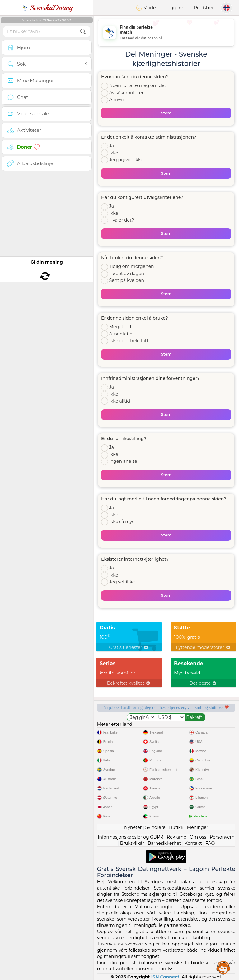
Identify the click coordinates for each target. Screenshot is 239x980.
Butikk (176, 827)
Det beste (204, 683)
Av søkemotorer (126, 93)
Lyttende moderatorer (203, 647)
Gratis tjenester (129, 647)
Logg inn (175, 8)
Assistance (223, 968)
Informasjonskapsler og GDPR (130, 837)
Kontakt (193, 843)
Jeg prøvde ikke (126, 160)
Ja (112, 146)
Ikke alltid (120, 401)
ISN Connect (165, 977)
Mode (146, 8)
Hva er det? (122, 220)
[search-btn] (83, 32)
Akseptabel (121, 334)
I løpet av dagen (127, 274)
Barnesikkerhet (164, 843)
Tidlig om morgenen (132, 266)
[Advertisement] (166, 33)
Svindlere (155, 827)
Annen (117, 99)
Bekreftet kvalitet (129, 683)
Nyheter (133, 827)
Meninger (198, 827)
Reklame (176, 837)
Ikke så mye (122, 522)
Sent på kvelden (127, 280)
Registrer (204, 8)
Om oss (198, 837)
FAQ (210, 843)
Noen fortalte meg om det (138, 85)
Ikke (114, 153)
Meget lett (121, 327)
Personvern (222, 837)
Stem (166, 113)
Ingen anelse (123, 461)
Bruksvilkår (132, 843)
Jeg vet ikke (122, 582)
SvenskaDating (47, 8)
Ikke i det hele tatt (129, 341)
